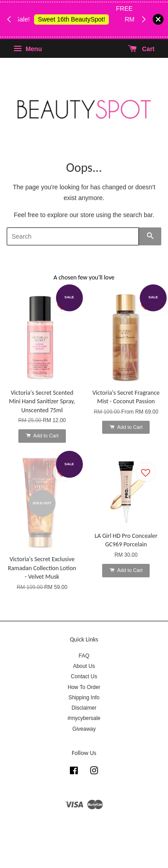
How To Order (84, 687)
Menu (28, 49)
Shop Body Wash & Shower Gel (79, 30)
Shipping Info (84, 698)
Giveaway (84, 729)
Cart (141, 49)
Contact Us (84, 676)
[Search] (73, 236)
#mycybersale (84, 718)
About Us (84, 666)
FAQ (84, 656)
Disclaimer (84, 708)
